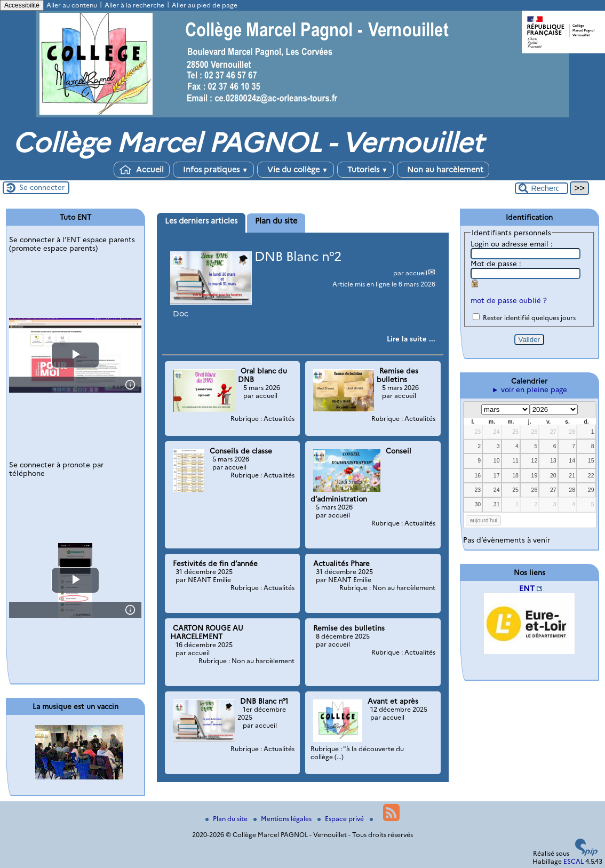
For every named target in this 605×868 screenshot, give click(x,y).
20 (553, 475)
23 (477, 432)
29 (591, 490)
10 (497, 460)
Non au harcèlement (443, 170)
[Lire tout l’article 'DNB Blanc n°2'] (411, 339)
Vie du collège (296, 170)
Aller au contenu (72, 5)
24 (497, 432)
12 (535, 460)
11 (515, 460)
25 (515, 432)
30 (477, 504)
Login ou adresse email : (512, 244)
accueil (416, 273)
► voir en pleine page (530, 389)
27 (553, 432)
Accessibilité (22, 5)
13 (553, 460)
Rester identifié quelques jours (529, 318)
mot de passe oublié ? (509, 300)
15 (591, 460)
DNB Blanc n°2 (298, 256)
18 (515, 475)
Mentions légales (283, 819)
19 (535, 475)
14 (572, 460)
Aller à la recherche (134, 5)
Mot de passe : (496, 264)
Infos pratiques (213, 170)
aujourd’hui (483, 520)
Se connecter (42, 187)
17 (497, 475)
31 (497, 504)
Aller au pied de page (205, 5)
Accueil (142, 170)
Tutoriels (365, 170)
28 (572, 432)
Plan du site (227, 819)
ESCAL (574, 861)
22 (591, 475)
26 (535, 432)
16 (477, 475)
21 (572, 475)
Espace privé (341, 819)
